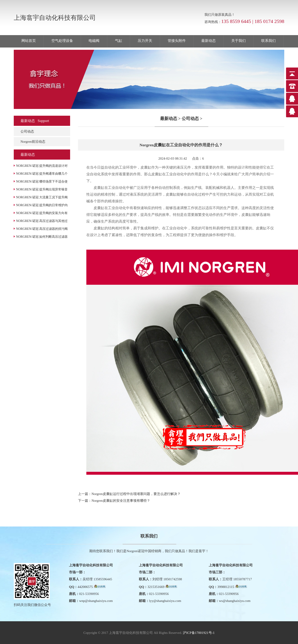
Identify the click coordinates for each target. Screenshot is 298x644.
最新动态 (209, 41)
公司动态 (27, 131)
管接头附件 (177, 41)
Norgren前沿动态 (33, 142)
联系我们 (268, 41)
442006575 (85, 587)
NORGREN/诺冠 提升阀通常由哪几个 (42, 174)
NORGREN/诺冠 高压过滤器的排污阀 (42, 229)
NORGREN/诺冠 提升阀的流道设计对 (42, 166)
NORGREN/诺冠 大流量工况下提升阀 (42, 197)
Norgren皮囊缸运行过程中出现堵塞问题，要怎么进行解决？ (136, 494)
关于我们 (238, 41)
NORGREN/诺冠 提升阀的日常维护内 (42, 205)
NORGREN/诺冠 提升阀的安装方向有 (42, 213)
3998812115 (226, 587)
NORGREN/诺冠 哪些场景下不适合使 (42, 182)
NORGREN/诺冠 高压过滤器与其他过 (42, 221)
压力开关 (145, 41)
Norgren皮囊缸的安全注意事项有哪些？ (121, 501)
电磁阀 (94, 41)
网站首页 (29, 41)
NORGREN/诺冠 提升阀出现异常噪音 (42, 189)
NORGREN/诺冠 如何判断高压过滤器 (42, 237)
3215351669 (156, 587)
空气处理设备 (62, 41)
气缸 (119, 41)
